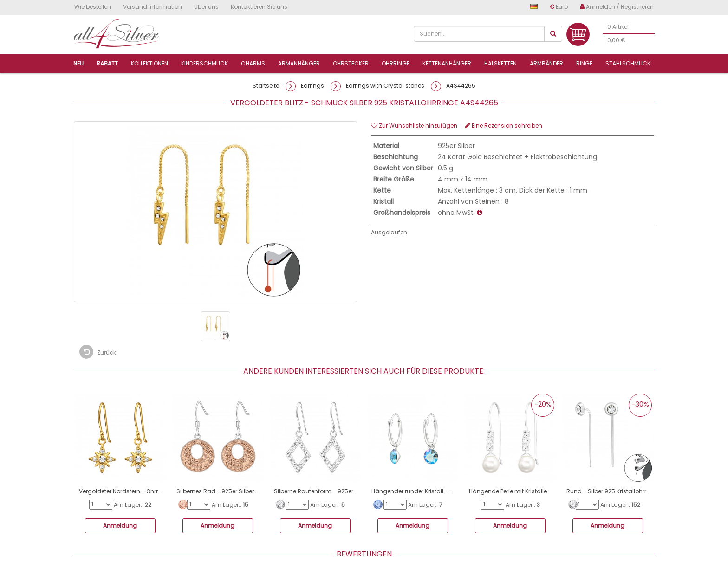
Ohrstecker (351, 63)
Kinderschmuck (205, 63)
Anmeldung (120, 526)
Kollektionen (149, 63)
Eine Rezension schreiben (504, 126)
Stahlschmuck (628, 63)
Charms (253, 63)
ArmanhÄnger (299, 63)
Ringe (584, 63)
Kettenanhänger (447, 63)
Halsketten (500, 63)
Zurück (98, 352)
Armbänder (546, 63)
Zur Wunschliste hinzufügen (414, 126)
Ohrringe (396, 63)
